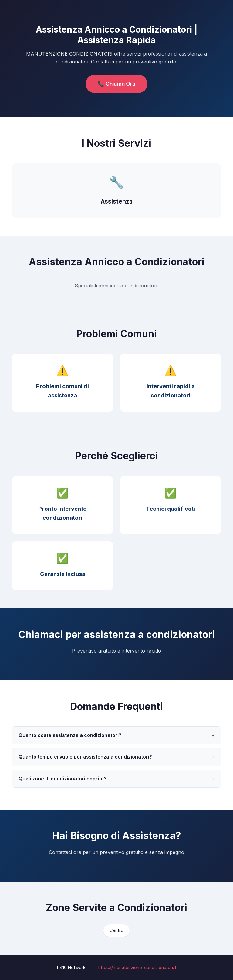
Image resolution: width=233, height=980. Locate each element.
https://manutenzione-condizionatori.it (137, 967)
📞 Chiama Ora (116, 84)
